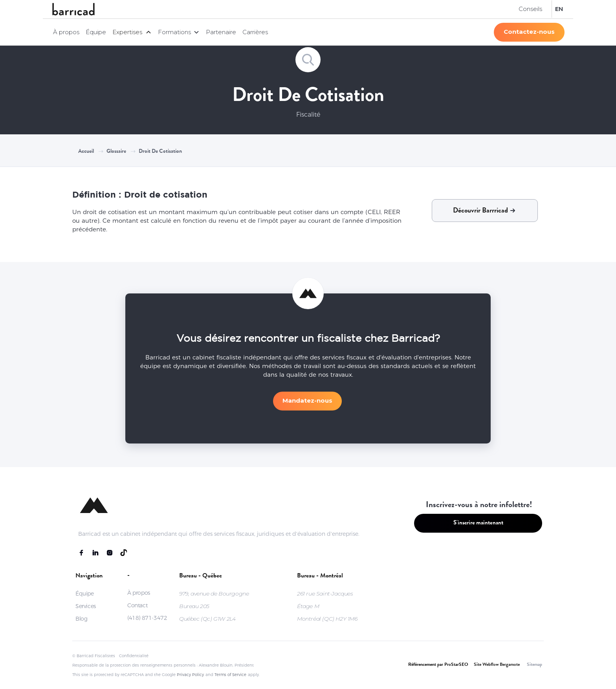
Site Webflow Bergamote (497, 665)
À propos (66, 32)
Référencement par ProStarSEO (438, 665)
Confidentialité (134, 656)
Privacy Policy (190, 675)
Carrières (255, 32)
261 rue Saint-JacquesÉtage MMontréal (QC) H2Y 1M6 (327, 606)
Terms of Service (230, 675)
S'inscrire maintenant (478, 523)
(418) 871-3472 (147, 618)
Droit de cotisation (160, 152)
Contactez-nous (529, 32)
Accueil (86, 152)
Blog (81, 619)
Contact (137, 605)
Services (86, 606)
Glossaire (116, 152)
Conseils (530, 9)
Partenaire (221, 32)
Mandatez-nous (307, 400)
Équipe (96, 32)
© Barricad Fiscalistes (94, 656)
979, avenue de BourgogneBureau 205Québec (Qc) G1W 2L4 (214, 606)
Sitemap (534, 665)
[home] (73, 9)
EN (559, 9)
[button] (132, 32)
